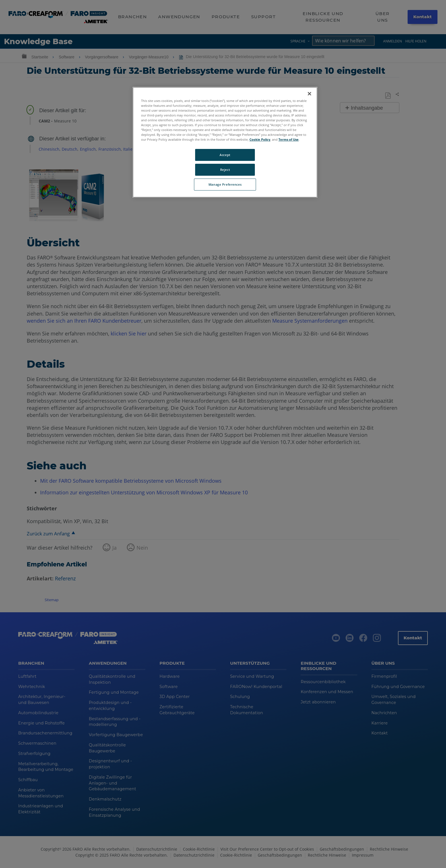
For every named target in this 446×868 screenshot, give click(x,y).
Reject (225, 170)
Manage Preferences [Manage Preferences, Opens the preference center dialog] (225, 184)
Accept (225, 155)
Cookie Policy (260, 139)
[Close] (309, 94)
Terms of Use (289, 139)
